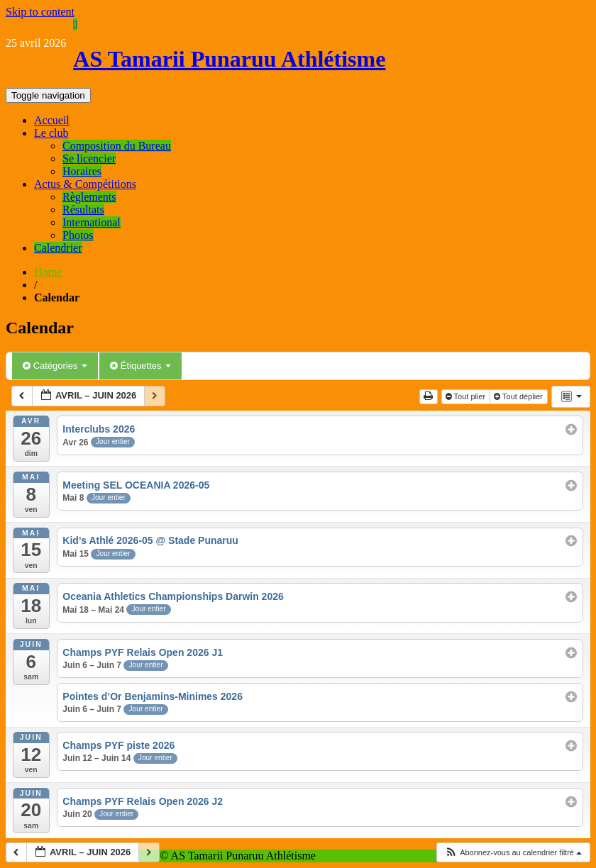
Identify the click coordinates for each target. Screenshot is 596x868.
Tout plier (467, 396)
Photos (78, 235)
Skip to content (40, 12)
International (92, 222)
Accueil (52, 120)
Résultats (83, 210)
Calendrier (58, 248)
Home (48, 272)
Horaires (82, 171)
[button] (513, 853)
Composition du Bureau (117, 146)
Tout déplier (519, 396)
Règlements (89, 197)
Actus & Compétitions (85, 184)
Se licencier (89, 158)
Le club (51, 133)
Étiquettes (140, 366)
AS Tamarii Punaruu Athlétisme (229, 59)
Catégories (55, 366)
